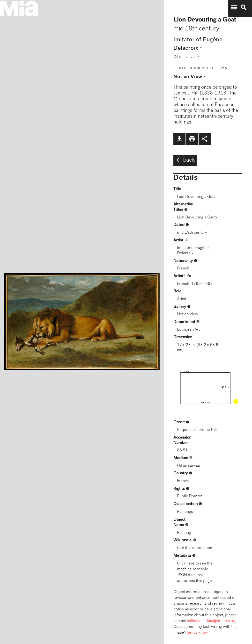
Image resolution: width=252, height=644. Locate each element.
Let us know (197, 633)
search (244, 7)
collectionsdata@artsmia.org (212, 621)
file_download (179, 139)
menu (234, 7)
